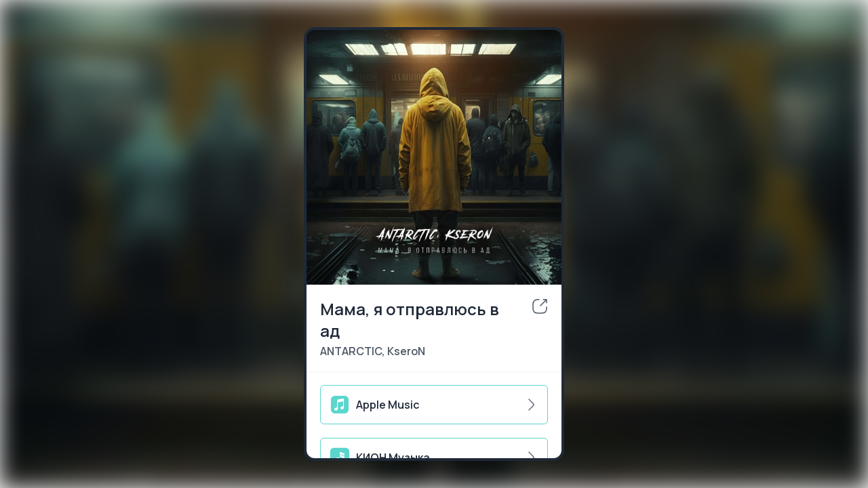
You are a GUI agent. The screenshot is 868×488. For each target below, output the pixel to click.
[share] (540, 306)
